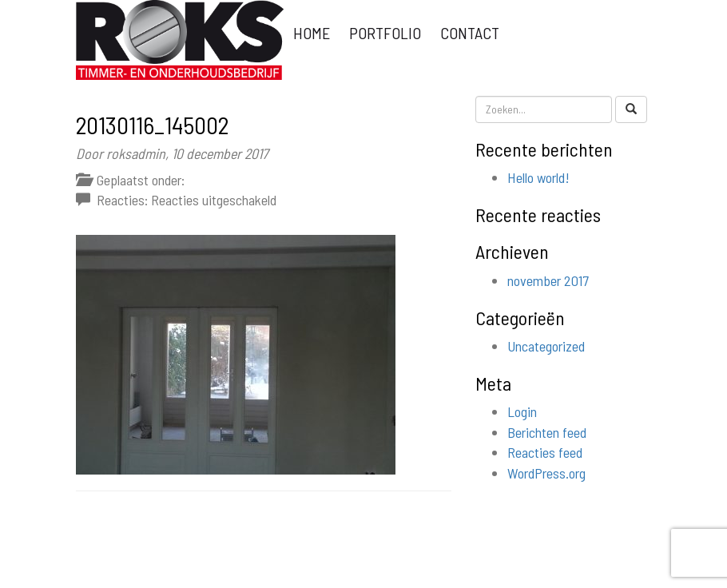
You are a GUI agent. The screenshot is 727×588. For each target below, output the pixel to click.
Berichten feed (547, 432)
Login (522, 411)
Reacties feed (545, 452)
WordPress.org (546, 473)
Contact (470, 33)
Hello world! (538, 177)
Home (312, 33)
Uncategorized (546, 346)
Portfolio (385, 33)
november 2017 (548, 280)
